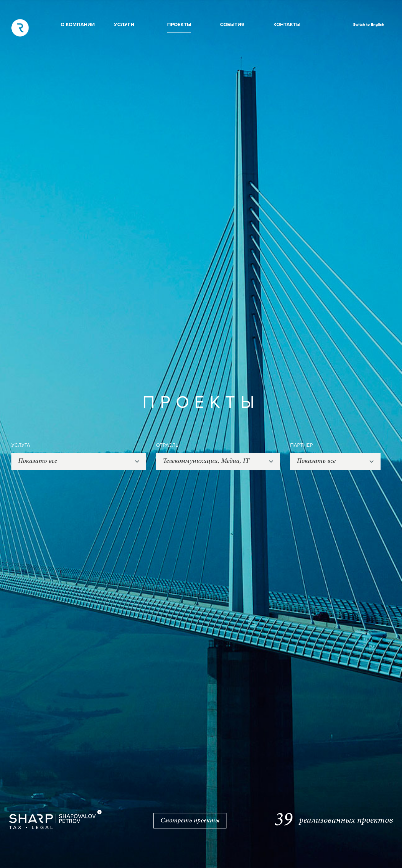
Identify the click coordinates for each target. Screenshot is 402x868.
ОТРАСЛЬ (167, 445)
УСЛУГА (21, 445)
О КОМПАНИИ (78, 25)
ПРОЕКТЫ (179, 25)
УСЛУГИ (124, 25)
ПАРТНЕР (301, 445)
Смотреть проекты (190, 821)
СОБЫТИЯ (232, 25)
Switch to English (369, 25)
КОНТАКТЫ (287, 25)
